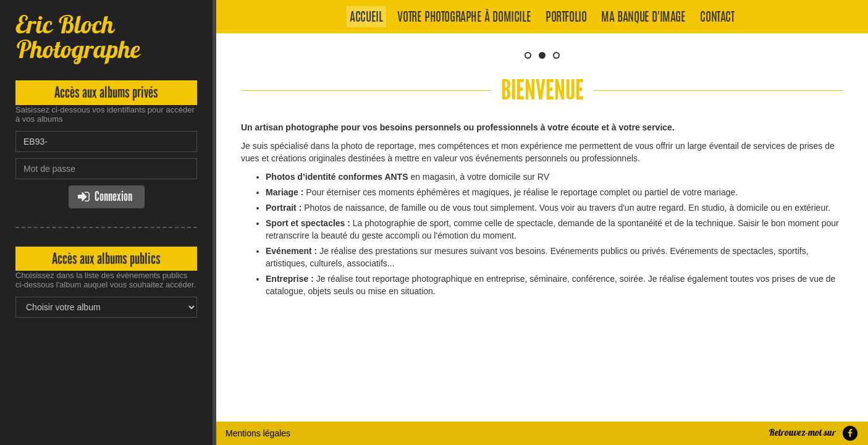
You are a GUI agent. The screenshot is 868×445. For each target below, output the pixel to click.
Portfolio (566, 18)
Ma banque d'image (643, 18)
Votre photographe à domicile (464, 18)
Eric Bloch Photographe (78, 37)
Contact (717, 18)
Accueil (366, 18)
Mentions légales (258, 352)
